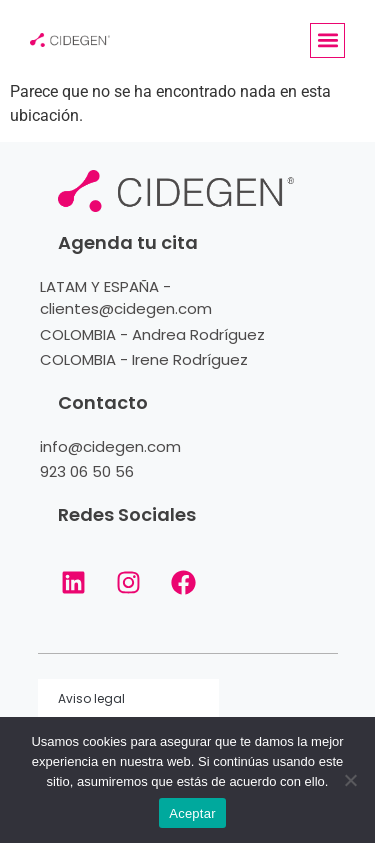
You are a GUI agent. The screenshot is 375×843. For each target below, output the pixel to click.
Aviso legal (91, 698)
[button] (327, 40)
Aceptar (192, 813)
